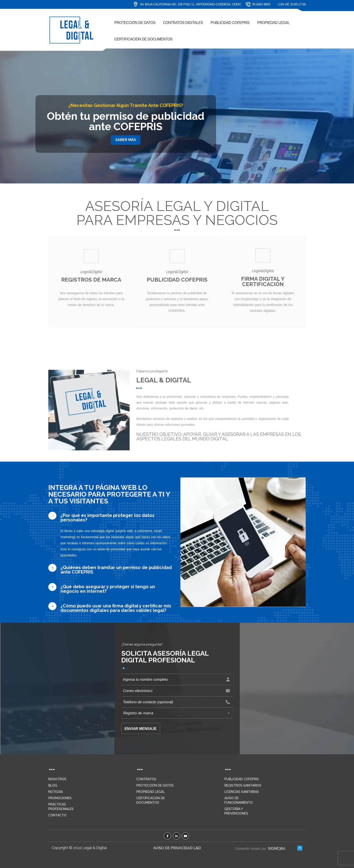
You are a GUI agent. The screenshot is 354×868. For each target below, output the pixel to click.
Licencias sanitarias (242, 792)
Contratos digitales (183, 23)
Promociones (60, 798)
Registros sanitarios (243, 785)
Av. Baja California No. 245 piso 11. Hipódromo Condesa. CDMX (187, 4)
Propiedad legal (151, 792)
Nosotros (57, 779)
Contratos (146, 779)
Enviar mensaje (140, 729)
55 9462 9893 (256, 4)
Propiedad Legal (274, 23)
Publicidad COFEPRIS (230, 23)
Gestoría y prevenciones (236, 811)
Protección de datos (135, 23)
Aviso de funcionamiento (239, 800)
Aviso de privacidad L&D (177, 848)
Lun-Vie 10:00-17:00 (292, 4)
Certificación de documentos (143, 39)
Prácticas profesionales (61, 807)
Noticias (56, 792)
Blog (53, 785)
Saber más (126, 140)
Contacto (57, 815)
